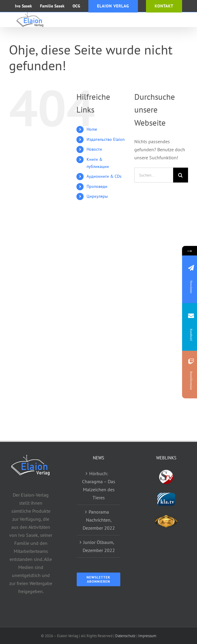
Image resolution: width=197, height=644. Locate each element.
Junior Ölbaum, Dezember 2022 (99, 546)
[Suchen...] (154, 175)
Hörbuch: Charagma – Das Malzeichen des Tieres (99, 485)
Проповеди (97, 186)
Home (92, 129)
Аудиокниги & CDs (104, 176)
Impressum (147, 636)
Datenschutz (125, 636)
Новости (94, 149)
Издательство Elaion (106, 139)
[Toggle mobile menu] (185, 19)
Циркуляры (97, 196)
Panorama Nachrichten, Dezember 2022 (99, 520)
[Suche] (181, 175)
